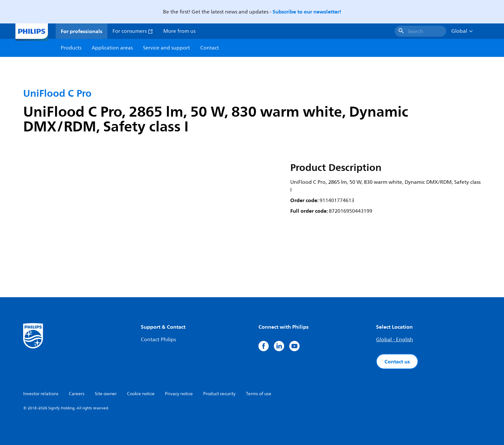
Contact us (397, 361)
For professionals (81, 31)
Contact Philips (158, 340)
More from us (179, 31)
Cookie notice (141, 394)
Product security (219, 394)
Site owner (106, 394)
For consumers (133, 31)
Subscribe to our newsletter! (307, 12)
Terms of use (259, 394)
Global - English (395, 340)
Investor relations (41, 394)
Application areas (112, 48)
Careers (77, 394)
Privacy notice (179, 394)
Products (71, 48)
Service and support (166, 48)
